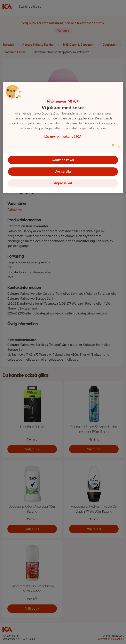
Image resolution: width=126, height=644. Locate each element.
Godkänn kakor (63, 160)
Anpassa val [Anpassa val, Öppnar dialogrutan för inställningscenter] (63, 183)
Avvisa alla (63, 171)
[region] (63, 138)
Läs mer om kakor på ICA (63, 136)
